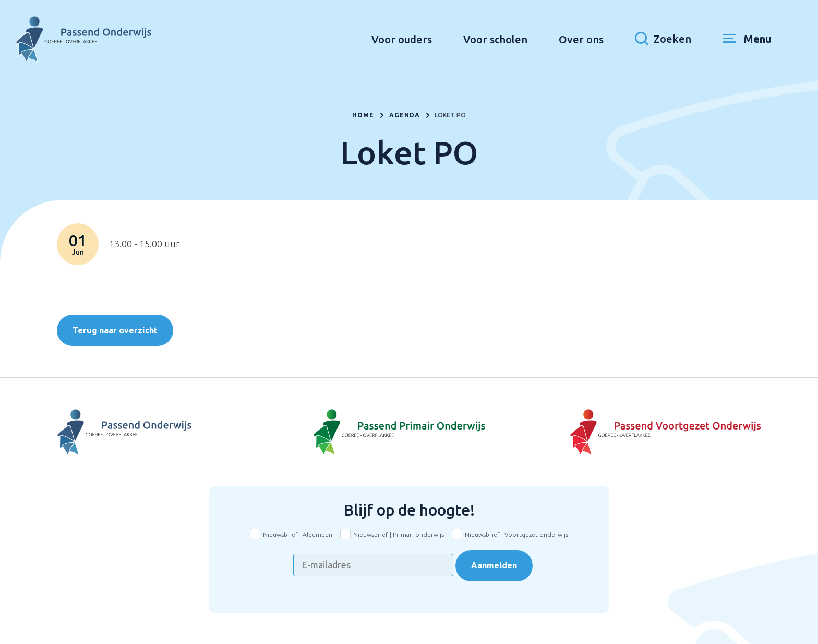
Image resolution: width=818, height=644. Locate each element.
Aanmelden (494, 565)
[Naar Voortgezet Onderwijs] (174, 432)
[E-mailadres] (373, 565)
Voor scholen (495, 39)
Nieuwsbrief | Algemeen (298, 535)
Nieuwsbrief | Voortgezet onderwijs (516, 535)
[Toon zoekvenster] (663, 39)
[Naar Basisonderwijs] (409, 432)
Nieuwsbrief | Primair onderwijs (399, 535)
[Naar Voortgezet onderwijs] (644, 432)
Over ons (581, 39)
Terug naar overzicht (115, 330)
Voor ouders (402, 39)
